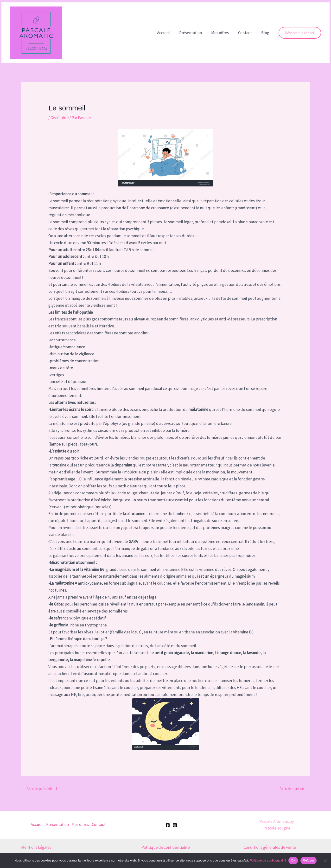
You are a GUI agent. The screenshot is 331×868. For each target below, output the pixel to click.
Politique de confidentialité (166, 847)
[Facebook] (168, 825)
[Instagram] (175, 825)
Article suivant (294, 789)
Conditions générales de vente (270, 847)
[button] (300, 33)
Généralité (60, 118)
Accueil (169, 33)
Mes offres (223, 33)
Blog (266, 33)
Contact (247, 33)
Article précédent (39, 789)
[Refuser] (325, 861)
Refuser (309, 860)
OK (293, 860)
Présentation (195, 33)
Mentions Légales (36, 847)
